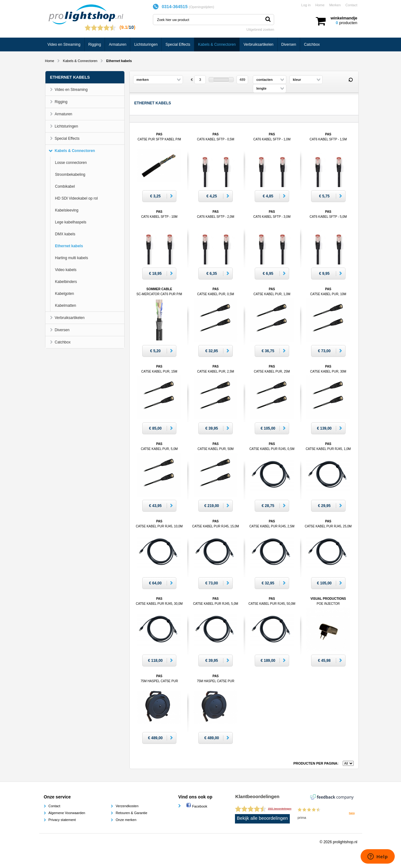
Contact (352, 5)
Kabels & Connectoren (217, 44)
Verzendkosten (127, 806)
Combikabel (65, 186)
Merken (335, 5)
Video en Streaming (64, 44)
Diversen (289, 44)
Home (320, 5)
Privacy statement (62, 820)
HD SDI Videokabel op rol (77, 198)
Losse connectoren (71, 163)
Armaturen (117, 44)
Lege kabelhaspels (71, 222)
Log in (306, 5)
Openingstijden (201, 7)
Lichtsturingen (146, 44)
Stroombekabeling (70, 175)
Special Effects (178, 44)
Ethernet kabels (69, 246)
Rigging (95, 44)
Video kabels (66, 270)
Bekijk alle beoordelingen (262, 818)
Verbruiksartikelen (258, 44)
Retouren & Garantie (131, 813)
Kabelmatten (66, 306)
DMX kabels (65, 234)
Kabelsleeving (67, 210)
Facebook (197, 806)
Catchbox (312, 44)
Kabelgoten (65, 294)
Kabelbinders (66, 282)
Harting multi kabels (72, 258)
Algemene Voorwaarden (67, 813)
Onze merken (126, 820)
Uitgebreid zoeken (260, 29)
